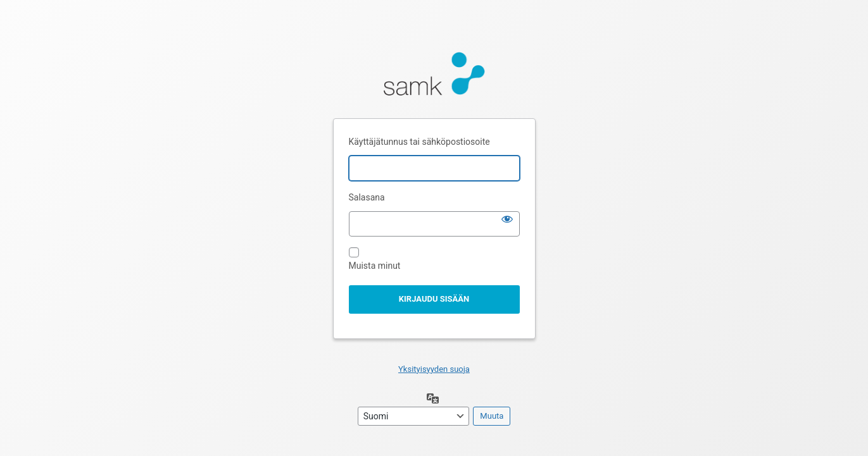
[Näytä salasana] (507, 219)
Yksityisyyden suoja (434, 369)
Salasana (367, 197)
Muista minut (375, 266)
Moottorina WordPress (434, 77)
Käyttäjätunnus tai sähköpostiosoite (419, 142)
